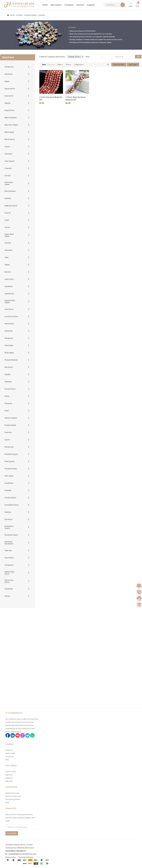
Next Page (133, 64)
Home (12, 15)
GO (138, 57)
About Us (9, 750)
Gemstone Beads (30, 15)
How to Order (11, 772)
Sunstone (42, 15)
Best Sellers (56, 5)
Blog (7, 802)
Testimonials (10, 753)
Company (69, 5)
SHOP (45, 5)
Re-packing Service (13, 799)
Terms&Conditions (26, 857)
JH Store (19, 15)
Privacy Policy (11, 857)
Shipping (9, 778)
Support (91, 5)
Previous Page (119, 64)
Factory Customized (13, 796)
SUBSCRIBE (12, 833)
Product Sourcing (12, 793)
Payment (9, 775)
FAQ (7, 760)
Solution (80, 5)
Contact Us (10, 756)
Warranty (9, 781)
